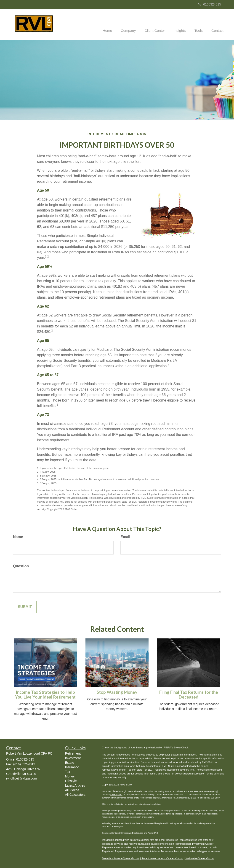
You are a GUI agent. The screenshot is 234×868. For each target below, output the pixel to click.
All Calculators (75, 794)
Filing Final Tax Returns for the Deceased (189, 694)
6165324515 (210, 4)
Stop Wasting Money (117, 692)
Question (21, 566)
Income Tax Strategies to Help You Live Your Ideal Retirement (45, 694)
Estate (70, 762)
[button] (134, 24)
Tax (68, 772)
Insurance (72, 767)
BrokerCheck (181, 747)
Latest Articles (75, 785)
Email (125, 536)
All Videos (72, 790)
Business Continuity (111, 833)
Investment (73, 758)
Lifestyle (71, 781)
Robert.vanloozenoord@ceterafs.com (162, 858)
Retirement (73, 753)
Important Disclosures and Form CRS (140, 833)
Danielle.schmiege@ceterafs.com (121, 858)
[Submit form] (25, 607)
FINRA (114, 794)
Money (70, 776)
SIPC (120, 794)
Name (18, 536)
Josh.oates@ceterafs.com (200, 858)
